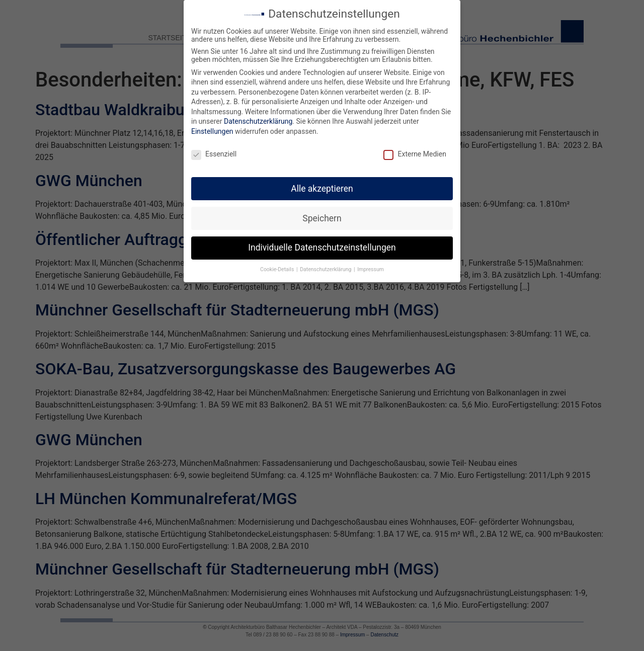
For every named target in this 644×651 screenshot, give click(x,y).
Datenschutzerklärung (258, 119)
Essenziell (214, 151)
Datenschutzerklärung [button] (326, 267)
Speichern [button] (322, 215)
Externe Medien (415, 151)
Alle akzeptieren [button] (322, 186)
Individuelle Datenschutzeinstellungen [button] (322, 245)
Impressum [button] (371, 267)
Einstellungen (212, 128)
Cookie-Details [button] (278, 267)
